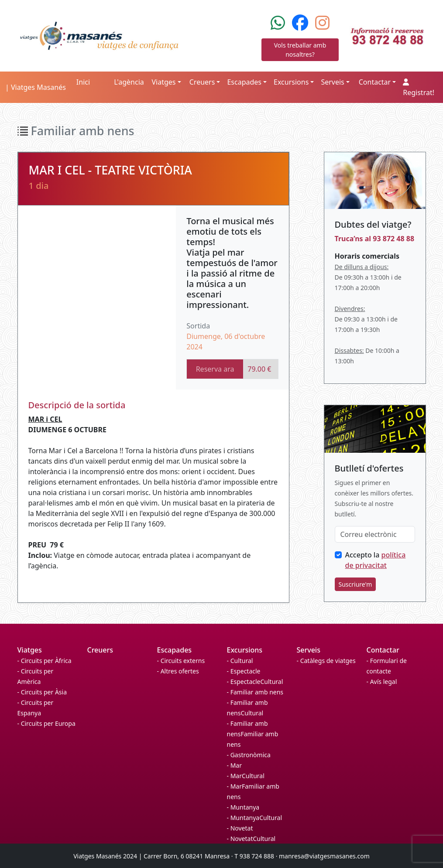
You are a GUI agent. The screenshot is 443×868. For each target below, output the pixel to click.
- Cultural (240, 661)
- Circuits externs (181, 661)
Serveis (309, 650)
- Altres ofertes (178, 671)
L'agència (129, 82)
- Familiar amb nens (255, 692)
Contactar (383, 650)
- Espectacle (244, 671)
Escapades (175, 650)
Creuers (100, 650)
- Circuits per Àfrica (45, 661)
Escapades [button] (244, 82)
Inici (83, 82)
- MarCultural (246, 776)
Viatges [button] (163, 82)
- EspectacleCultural (255, 682)
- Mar (234, 765)
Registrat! (419, 88)
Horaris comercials (367, 256)
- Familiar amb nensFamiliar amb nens (253, 734)
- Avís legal (382, 682)
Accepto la (376, 560)
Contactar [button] (375, 82)
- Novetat (240, 828)
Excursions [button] (291, 82)
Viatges (30, 650)
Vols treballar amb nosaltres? (300, 50)
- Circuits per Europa (46, 723)
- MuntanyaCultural (255, 818)
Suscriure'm (355, 584)
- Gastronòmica (249, 755)
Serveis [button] (332, 82)
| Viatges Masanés (36, 87)
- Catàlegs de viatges (326, 661)
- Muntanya (243, 807)
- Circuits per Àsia (42, 692)
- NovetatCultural (251, 839)
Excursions (245, 650)
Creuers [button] (202, 82)
